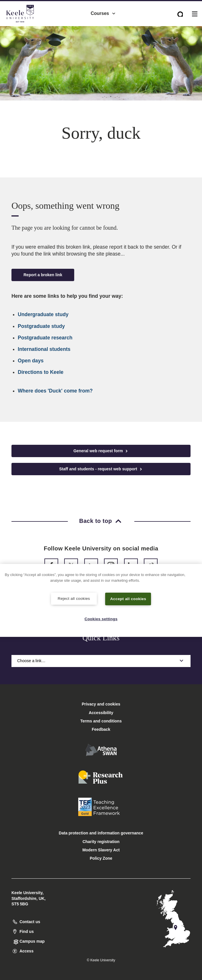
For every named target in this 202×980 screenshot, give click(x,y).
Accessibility (21, 28)
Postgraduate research (45, 338)
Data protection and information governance (101, 833)
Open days (31, 361)
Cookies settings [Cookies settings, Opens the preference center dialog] (101, 618)
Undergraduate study (43, 314)
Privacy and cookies (101, 704)
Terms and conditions (101, 721)
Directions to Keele (41, 372)
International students (44, 349)
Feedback (101, 729)
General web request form (101, 451)
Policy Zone (101, 858)
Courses (103, 12)
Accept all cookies (128, 598)
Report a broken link (43, 275)
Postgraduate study (41, 326)
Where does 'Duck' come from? (55, 391)
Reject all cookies (74, 598)
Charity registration (101, 842)
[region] (101, 600)
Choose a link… (101, 661)
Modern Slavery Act (101, 850)
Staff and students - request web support (101, 469)
